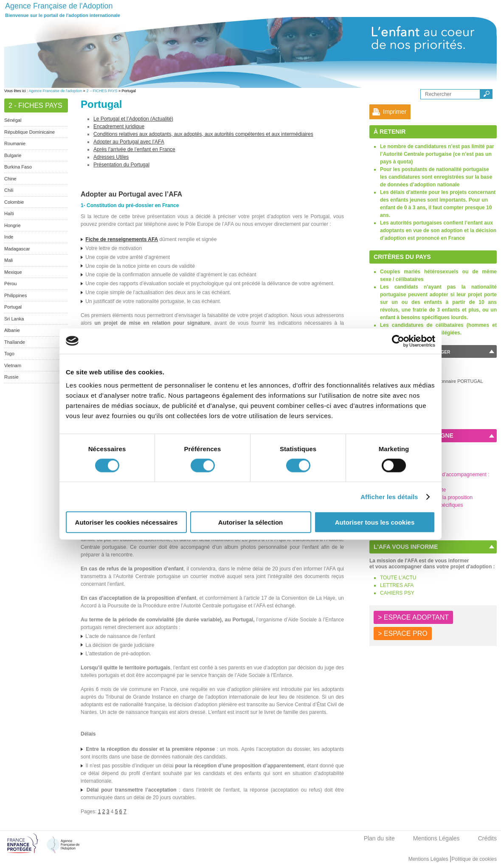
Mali (8, 260)
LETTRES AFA (397, 585)
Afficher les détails (389, 496)
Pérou (10, 284)
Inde (9, 237)
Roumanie (15, 143)
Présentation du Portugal (121, 165)
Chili (9, 190)
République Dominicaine (30, 132)
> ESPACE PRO (403, 633)
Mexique (13, 272)
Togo (9, 354)
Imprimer (395, 112)
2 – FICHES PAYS (102, 91)
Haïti (9, 213)
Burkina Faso (18, 167)
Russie (11, 377)
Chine (10, 179)
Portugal (13, 307)
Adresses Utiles (111, 157)
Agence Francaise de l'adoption (56, 91)
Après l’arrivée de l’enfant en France (134, 149)
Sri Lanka (14, 319)
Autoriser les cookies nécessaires (127, 522)
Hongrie (13, 225)
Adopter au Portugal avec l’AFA (129, 142)
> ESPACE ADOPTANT (413, 617)
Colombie (14, 202)
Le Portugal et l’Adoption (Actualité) (133, 119)
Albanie (12, 330)
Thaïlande (15, 342)
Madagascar (17, 249)
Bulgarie (13, 155)
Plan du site (379, 838)
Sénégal (13, 120)
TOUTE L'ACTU (398, 578)
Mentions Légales (436, 838)
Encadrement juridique (119, 126)
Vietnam (13, 365)
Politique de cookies (474, 859)
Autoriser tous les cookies (375, 522)
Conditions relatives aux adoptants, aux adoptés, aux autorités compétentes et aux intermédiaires (203, 134)
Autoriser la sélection (251, 522)
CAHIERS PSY (397, 593)
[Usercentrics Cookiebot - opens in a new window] (398, 341)
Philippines (15, 295)
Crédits (487, 838)
